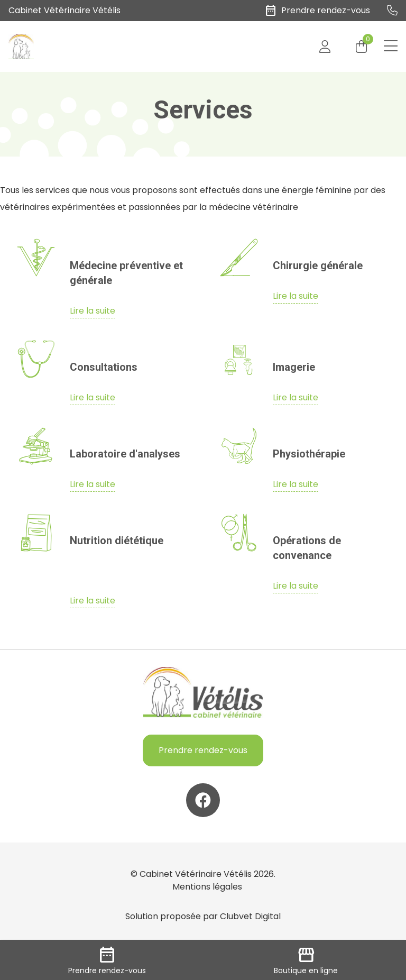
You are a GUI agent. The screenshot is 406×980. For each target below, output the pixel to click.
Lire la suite (93, 311)
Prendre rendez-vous (203, 750)
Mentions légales (207, 887)
